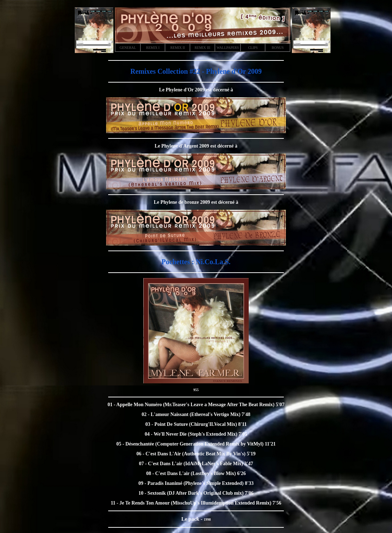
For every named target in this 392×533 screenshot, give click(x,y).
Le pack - (192, 519)
